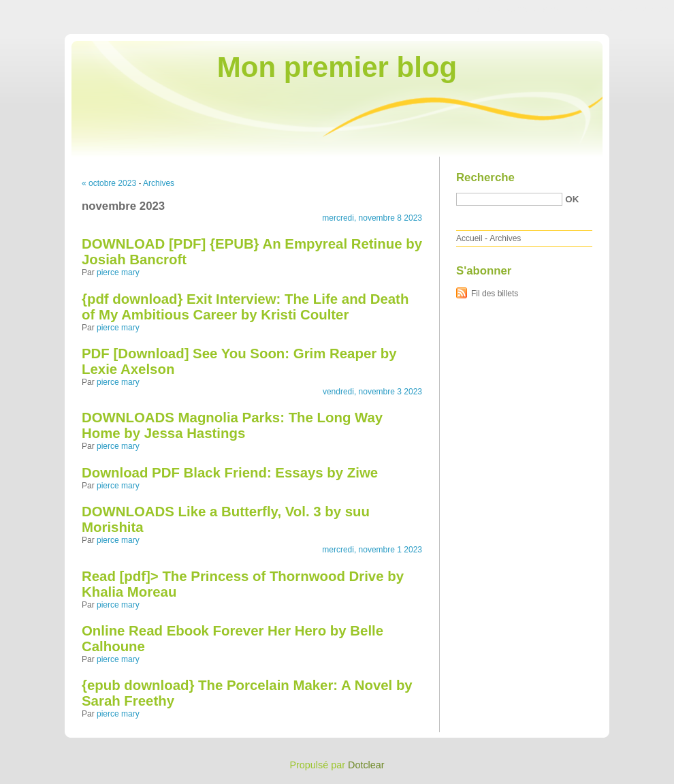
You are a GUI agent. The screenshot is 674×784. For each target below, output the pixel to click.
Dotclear (366, 765)
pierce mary (118, 272)
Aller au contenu (507, 10)
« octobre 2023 (109, 183)
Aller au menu (567, 10)
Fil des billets (495, 294)
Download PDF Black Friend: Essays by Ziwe (230, 473)
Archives (159, 183)
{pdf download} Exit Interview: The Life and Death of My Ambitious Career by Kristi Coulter (245, 307)
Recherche (485, 177)
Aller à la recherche (634, 10)
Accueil (469, 238)
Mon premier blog (337, 67)
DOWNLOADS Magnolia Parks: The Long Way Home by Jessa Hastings (232, 425)
